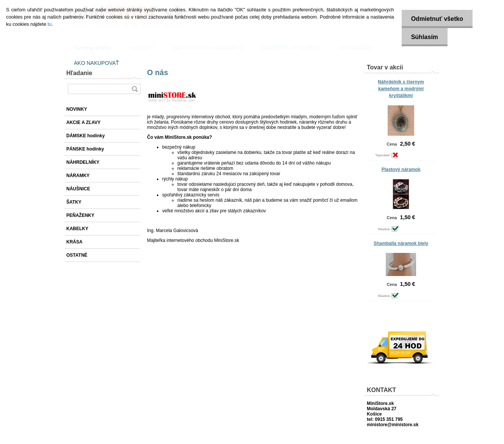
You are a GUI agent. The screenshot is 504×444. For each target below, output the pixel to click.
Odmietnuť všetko (437, 19)
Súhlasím (425, 37)
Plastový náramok (401, 169)
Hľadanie (79, 73)
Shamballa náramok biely (401, 243)
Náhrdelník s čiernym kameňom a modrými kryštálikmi (401, 89)
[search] (135, 89)
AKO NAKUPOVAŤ (96, 63)
